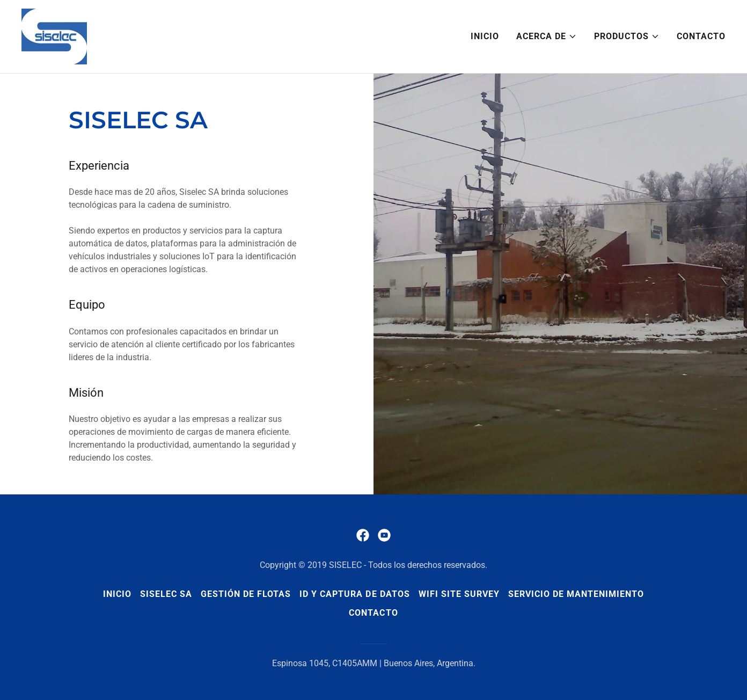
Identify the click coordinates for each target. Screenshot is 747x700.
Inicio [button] (117, 594)
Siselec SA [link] (166, 594)
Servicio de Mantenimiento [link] (576, 594)
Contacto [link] (701, 36)
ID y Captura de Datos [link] (354, 594)
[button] (547, 37)
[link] (54, 36)
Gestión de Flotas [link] (246, 594)
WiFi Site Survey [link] (459, 594)
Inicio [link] (485, 36)
